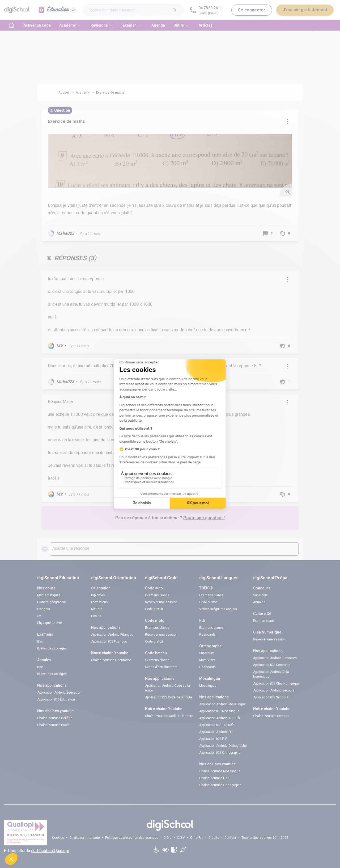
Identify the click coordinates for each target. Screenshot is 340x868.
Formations (99, 602)
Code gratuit (154, 609)
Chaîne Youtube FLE (214, 778)
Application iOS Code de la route (169, 697)
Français (44, 609)
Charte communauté (85, 838)
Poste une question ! (204, 518)
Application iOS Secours (271, 697)
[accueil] (12, 25)
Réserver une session (161, 602)
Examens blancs (157, 595)
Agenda (158, 25)
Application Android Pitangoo (112, 635)
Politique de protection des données (132, 838)
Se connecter (252, 10)
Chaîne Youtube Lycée (53, 725)
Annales (259, 602)
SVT (40, 616)
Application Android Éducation (59, 693)
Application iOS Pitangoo (109, 641)
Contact (230, 838)
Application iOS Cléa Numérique (276, 684)
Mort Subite (207, 660)
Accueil (64, 93)
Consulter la (37, 851)
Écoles (96, 616)
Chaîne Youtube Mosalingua (220, 771)
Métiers (97, 609)
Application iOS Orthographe (220, 753)
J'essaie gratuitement (305, 10)
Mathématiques (49, 595)
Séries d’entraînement (161, 667)
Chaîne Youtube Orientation (111, 660)
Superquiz (207, 653)
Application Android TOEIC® (220, 718)
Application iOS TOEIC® (216, 725)
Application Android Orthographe (223, 746)
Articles (206, 25)
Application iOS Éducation (56, 699)
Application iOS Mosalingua (219, 711)
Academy (83, 93)
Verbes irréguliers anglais (218, 609)
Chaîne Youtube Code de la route (169, 716)
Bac (40, 641)
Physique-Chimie (50, 623)
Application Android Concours (275, 658)
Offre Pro (197, 838)
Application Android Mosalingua (222, 704)
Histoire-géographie (52, 602)
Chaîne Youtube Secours (271, 716)
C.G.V (181, 838)
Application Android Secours (274, 690)
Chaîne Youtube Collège (55, 718)
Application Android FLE (216, 732)
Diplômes (98, 595)
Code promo (208, 602)
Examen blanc (263, 621)
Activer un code (37, 25)
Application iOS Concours (272, 665)
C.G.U (168, 838)
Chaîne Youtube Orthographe (220, 785)
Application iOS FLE (213, 739)
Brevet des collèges (52, 648)
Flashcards (207, 635)
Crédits (214, 838)
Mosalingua (208, 686)
